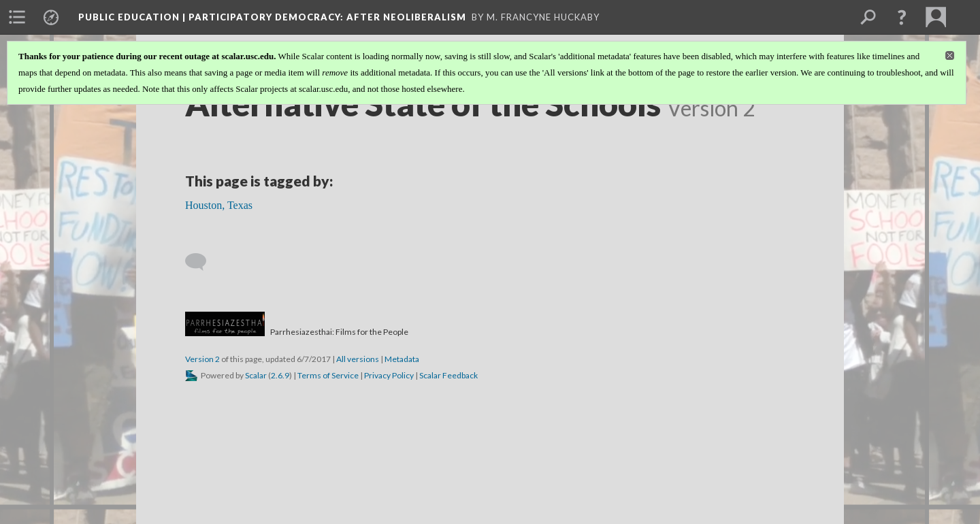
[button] (902, 17)
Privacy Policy (389, 375)
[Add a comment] (202, 262)
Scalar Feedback (448, 375)
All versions (358, 359)
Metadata (402, 359)
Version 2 (202, 359)
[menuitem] (17, 17)
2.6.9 (280, 375)
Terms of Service (328, 375)
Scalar (256, 375)
